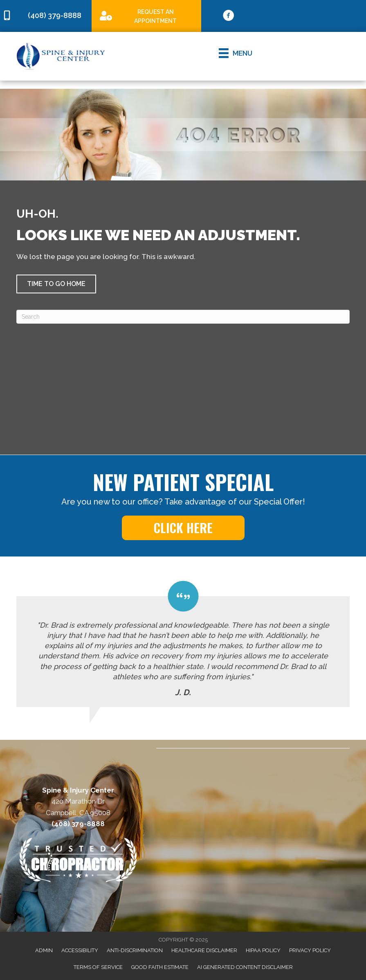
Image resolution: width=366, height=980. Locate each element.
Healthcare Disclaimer (204, 950)
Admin (44, 950)
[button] (56, 284)
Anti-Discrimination (135, 950)
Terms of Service (98, 967)
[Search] (183, 317)
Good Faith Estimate (160, 967)
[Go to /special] (147, 16)
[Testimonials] (183, 644)
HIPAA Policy (263, 950)
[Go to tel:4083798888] (46, 16)
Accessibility (80, 950)
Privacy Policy (310, 950)
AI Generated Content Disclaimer (245, 967)
